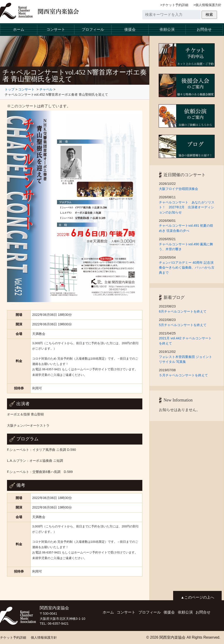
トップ (10, 89)
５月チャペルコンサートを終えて (183, 375)
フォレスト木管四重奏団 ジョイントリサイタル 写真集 (185, 359)
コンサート (56, 29)
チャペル (46, 89)
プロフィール (93, 29)
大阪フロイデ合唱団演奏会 (178, 189)
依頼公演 (167, 29)
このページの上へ (199, 597)
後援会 (130, 29)
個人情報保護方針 (208, 5)
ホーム (19, 29)
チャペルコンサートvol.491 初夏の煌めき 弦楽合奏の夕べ (186, 228)
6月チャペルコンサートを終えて (184, 311)
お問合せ (204, 29)
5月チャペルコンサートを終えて (184, 325)
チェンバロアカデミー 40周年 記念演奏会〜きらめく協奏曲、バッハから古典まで (187, 268)
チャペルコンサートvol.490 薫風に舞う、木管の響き (186, 247)
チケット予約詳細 (175, 5)
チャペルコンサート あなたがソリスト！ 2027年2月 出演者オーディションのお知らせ (187, 207)
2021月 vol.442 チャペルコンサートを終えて (185, 341)
